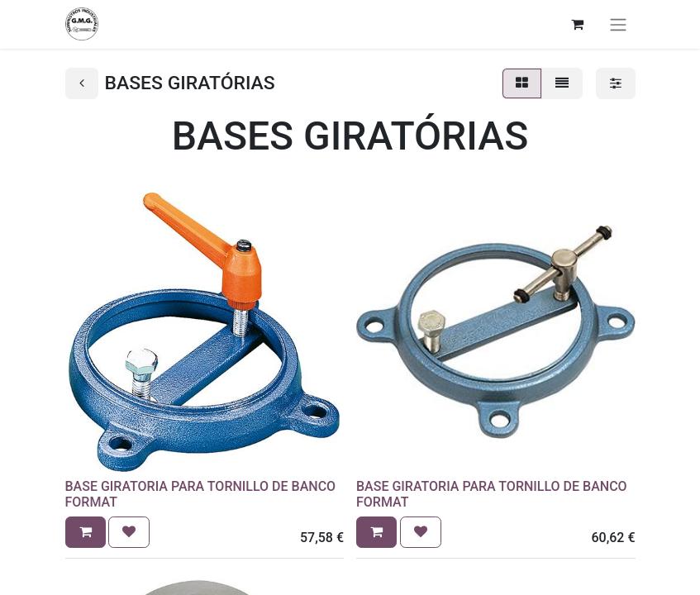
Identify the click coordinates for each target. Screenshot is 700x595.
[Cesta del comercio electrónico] (578, 24)
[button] (86, 532)
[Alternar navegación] (618, 24)
